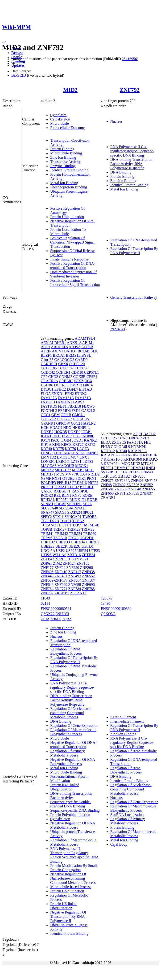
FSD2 (76, 411)
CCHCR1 (63, 372)
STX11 (58, 517)
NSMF (46, 478)
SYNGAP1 (73, 517)
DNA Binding (121, 172)
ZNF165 (83, 563)
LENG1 (47, 453)
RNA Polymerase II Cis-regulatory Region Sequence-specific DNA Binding (132, 151)
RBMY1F (122, 468)
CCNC (123, 438)
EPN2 (69, 394)
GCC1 (46, 415)
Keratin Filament (123, 717)
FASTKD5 (49, 406)
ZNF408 (47, 572)
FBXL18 (74, 406)
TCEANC (48, 525)
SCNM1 (47, 504)
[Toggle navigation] (4, 42)
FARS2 (79, 402)
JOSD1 (78, 440)
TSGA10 (60, 538)
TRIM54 (75, 534)
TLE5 (135, 472)
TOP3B (47, 529)
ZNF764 (47, 589)
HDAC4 (56, 428)
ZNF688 (74, 585)
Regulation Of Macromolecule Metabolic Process (73, 842)
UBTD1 (88, 546)
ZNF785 (88, 589)
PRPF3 (93, 483)
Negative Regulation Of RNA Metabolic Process (73, 825)
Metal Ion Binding (64, 183)
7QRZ (67, 619)
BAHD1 (70, 351)
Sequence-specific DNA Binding (75, 810)
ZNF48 (106, 485)
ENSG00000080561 (56, 609)
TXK (105, 476)
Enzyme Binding (63, 166)
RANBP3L (80, 491)
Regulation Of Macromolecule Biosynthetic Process (73, 732)
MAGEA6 (49, 466)
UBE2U (74, 546)
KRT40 (46, 449)
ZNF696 (88, 585)
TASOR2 (89, 517)
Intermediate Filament (127, 721)
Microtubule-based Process (71, 887)
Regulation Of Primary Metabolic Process (68, 753)
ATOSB (87, 347)
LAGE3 (83, 449)
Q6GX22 (48, 614)
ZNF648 (47, 585)
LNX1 (84, 457)
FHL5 (105, 447)
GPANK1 (48, 423)
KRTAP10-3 (137, 451)
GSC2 (76, 423)
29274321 (118, 329)
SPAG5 (61, 512)
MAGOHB (66, 466)
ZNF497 (74, 576)
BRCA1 (59, 355)
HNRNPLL (81, 428)
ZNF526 (133, 485)
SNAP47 (47, 512)
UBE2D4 (78, 542)
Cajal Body (119, 844)
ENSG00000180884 (116, 609)
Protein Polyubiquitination (70, 815)
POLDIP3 (48, 483)
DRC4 (88, 385)
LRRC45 (63, 461)
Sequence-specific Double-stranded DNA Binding (71, 804)
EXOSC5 (119, 442)
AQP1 (45, 347)
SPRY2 (46, 517)
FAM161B (83, 398)
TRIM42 (62, 534)
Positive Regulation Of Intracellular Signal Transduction (75, 283)
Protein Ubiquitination (67, 217)
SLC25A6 (67, 508)
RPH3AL (48, 500)
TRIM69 (90, 534)
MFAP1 (78, 470)
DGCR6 (47, 385)
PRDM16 (79, 483)
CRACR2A (49, 381)
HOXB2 (47, 432)
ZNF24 (60, 568)
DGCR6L (61, 385)
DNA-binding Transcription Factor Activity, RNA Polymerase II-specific (131, 164)
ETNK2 (81, 394)
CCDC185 (49, 368)
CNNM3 (66, 377)
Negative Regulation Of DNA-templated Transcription (73, 745)
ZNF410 (61, 572)
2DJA (45, 619)
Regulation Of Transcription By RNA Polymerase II (134, 251)
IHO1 (57, 436)
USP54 (83, 551)
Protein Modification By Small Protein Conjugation (74, 868)
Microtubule (60, 123)
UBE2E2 (93, 542)
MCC (126, 464)
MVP (69, 474)
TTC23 (73, 538)
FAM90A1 (64, 402)
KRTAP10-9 (133, 459)
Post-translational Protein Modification (69, 779)
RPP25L (62, 500)
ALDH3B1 (58, 343)
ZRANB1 (62, 593)
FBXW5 (88, 406)
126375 (107, 598)
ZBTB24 (88, 555)
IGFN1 (46, 436)
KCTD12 (108, 451)
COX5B (79, 377)
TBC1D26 (122, 472)
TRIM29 (74, 529)
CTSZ (79, 381)
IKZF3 (67, 436)
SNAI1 (80, 508)
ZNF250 (73, 568)
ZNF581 (107, 489)
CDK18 (77, 372)
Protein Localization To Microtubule (68, 232)
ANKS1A (74, 343)
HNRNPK (139, 447)
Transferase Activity (66, 162)
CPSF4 (92, 377)
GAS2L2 (88, 411)
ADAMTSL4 (85, 338)
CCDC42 (48, 372)
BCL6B (83, 351)
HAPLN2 (88, 423)
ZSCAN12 (78, 593)
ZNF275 (107, 481)
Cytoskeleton (60, 119)
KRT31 (90, 445)
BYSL (86, 355)
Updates (18, 65)
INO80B (88, 436)
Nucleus (116, 121)
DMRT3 (76, 385)
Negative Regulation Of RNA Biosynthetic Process (73, 762)
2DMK (56, 619)
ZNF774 (61, 589)
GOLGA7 (64, 419)
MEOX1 (82, 466)
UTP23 (94, 551)
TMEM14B (91, 525)
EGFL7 (72, 389)
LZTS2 (88, 461)
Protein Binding (62, 149)
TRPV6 (47, 538)
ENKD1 (58, 394)
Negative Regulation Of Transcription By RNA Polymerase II (68, 916)
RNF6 (77, 495)
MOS (60, 474)
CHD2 (53, 377)
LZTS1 (76, 461)
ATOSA (74, 347)
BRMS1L (73, 355)
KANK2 (90, 440)
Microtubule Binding (66, 153)
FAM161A (66, 398)
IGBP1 (87, 432)
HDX (67, 428)
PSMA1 (60, 487)
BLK (94, 351)
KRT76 (70, 449)
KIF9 (56, 445)
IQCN (45, 440)
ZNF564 (75, 580)
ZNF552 (88, 576)
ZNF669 (61, 585)
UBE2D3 (63, 542)
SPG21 (88, 512)
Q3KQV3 (108, 614)
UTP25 (46, 555)
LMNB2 (92, 453)
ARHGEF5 (59, 347)
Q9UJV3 (62, 614)
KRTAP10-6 (130, 455)
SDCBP (60, 504)
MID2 (70, 90)
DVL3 (144, 438)
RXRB (92, 500)
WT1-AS (60, 555)
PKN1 (92, 478)
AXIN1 (58, 351)
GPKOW (63, 423)
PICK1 (81, 478)
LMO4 (73, 457)
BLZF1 (46, 355)
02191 (45, 603)
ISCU (55, 440)
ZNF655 (148, 489)
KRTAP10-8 (113, 459)
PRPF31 (47, 487)
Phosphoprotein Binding (69, 187)
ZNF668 (107, 493)
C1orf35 (47, 360)
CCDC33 (82, 368)
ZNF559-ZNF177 (54, 580)
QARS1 (47, 491)
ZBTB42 (47, 559)
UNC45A (48, 551)
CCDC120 (77, 364)
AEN (45, 343)
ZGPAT (46, 563)
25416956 (129, 59)
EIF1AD (85, 389)
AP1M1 (88, 343)
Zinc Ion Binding (63, 157)
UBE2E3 (48, 546)
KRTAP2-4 (112, 464)
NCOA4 (80, 474)
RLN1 (66, 495)
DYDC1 (47, 389)
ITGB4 (66, 440)
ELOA (46, 394)
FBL (147, 442)
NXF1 (57, 478)
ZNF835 (133, 493)
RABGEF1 (62, 491)
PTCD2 (73, 487)
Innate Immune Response (69, 259)
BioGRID (19, 75)
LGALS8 (78, 453)
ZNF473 (151, 481)
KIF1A (46, 445)
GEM (56, 415)
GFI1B (66, 415)
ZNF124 (69, 563)
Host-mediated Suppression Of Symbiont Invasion (73, 274)
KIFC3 (66, 445)
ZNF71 (120, 493)
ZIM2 (57, 563)
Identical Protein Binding (69, 170)
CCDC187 (66, 368)
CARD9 (81, 360)
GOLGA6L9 (120, 447)
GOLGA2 (48, 419)
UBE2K (62, 546)
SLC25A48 (49, 508)
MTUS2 (147, 464)
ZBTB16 (74, 555)
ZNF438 (88, 572)
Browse (17, 53)
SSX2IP (107, 472)
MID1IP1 (48, 474)
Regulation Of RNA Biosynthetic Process (66, 651)
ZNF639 (121, 489)
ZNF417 (74, 572)
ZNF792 (130, 90)
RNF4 (151, 468)
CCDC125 (109, 438)
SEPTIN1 (74, 504)
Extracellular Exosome (67, 128)
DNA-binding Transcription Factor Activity (71, 796)
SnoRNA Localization (127, 815)
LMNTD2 (48, 457)
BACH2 (149, 434)
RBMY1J (138, 468)
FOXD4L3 (49, 411)
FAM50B (48, 402)
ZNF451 (61, 576)
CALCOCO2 (64, 360)
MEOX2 (47, 470)
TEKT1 (63, 525)
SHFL (87, 504)
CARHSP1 (49, 364)
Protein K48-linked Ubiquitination (65, 787)
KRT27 (78, 445)
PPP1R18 (64, 483)
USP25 (71, 551)
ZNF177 (47, 568)
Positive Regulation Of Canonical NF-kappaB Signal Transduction (72, 242)
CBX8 (63, 364)
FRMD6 (64, 411)
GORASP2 (81, 419)
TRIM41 (47, 534)
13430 (106, 603)
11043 (45, 598)
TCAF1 (66, 521)
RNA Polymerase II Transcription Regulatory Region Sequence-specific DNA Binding (74, 855)
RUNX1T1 (78, 500)
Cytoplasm (58, 115)
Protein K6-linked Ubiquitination (64, 906)
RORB (87, 495)
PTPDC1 (87, 487)
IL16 (77, 436)
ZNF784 (74, 589)
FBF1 (62, 406)
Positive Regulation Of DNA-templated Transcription (73, 266)
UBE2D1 (87, 538)
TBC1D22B (50, 521)
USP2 (60, 551)
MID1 (89, 470)
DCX (88, 381)
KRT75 (58, 449)
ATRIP (46, 351)
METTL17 (63, 470)
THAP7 (75, 525)
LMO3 (62, 457)
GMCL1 (78, 415)
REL (57, 495)
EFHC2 (60, 389)
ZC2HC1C (63, 559)
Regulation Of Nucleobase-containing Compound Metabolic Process (71, 713)
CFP (44, 377)
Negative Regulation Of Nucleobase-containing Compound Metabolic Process (73, 878)
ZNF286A (122, 481)
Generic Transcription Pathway (134, 297)
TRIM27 (60, 529)
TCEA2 (78, 521)
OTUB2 (68, 478)
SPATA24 (74, 512)
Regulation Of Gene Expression (74, 726)
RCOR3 (47, 495)
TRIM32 (88, 529)
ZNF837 (146, 493)
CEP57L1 (92, 372)
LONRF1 (48, 461)
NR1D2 (94, 474)
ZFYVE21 (80, 559)
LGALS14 (62, 453)
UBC (114, 476)
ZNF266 (87, 568)
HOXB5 (60, 432)
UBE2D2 (48, 542)
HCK (45, 428)
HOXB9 (74, 432)
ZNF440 (47, 576)
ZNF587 (89, 580)
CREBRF (66, 381)
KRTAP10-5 (110, 455)
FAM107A (49, 398)
